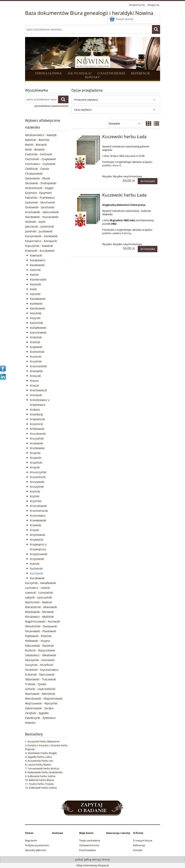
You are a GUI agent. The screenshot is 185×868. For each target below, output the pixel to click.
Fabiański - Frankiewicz (40, 198)
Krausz (34, 381)
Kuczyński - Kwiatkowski (41, 583)
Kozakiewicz (38, 260)
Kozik (33, 289)
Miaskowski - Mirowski (39, 612)
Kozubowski (38, 308)
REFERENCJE (141, 73)
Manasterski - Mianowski (41, 607)
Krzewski (36, 525)
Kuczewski (37, 573)
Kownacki (36, 255)
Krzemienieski (39, 511)
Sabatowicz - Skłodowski (41, 655)
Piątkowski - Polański (38, 636)
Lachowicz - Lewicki (38, 588)
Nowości (30, 723)
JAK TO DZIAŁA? (80, 73)
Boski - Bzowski (35, 149)
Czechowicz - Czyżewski (40, 164)
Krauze (34, 385)
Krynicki (35, 491)
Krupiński (36, 463)
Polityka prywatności (37, 845)
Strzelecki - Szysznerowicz (42, 670)
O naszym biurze (143, 840)
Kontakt (138, 850)
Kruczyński (37, 438)
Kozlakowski (38, 299)
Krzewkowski (38, 520)
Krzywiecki (37, 540)
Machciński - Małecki (38, 602)
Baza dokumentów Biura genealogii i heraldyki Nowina (89, 13)
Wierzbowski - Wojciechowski (44, 699)
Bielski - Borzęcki (36, 145)
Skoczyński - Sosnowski (40, 660)
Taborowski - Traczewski (41, 679)
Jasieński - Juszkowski (39, 231)
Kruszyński (37, 487)
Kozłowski (36, 304)
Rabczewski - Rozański (39, 646)
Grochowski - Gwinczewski (42, 212)
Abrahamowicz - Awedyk (41, 135)
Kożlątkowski (38, 328)
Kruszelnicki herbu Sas (40, 761)
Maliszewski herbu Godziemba (45, 772)
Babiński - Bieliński (37, 140)
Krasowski (36, 371)
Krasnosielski (38, 366)
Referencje (139, 845)
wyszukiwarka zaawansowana (51, 106)
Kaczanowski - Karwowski (41, 236)
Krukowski (36, 443)
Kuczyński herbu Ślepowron (44, 741)
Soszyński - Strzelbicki (39, 665)
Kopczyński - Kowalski (39, 246)
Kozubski (36, 313)
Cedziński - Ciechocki (39, 154)
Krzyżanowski (39, 554)
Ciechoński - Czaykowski (41, 159)
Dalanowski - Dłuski (38, 178)
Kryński (35, 496)
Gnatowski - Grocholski (40, 207)
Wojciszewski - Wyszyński (41, 703)
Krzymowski (38, 535)
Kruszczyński (38, 472)
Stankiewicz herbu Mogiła (42, 753)
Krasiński (36, 361)
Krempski (36, 395)
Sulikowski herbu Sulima (41, 776)
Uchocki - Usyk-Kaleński (40, 689)
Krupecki (36, 458)
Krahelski (36, 337)
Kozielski (35, 284)
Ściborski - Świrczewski (40, 674)
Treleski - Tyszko (36, 684)
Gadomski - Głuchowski (40, 202)
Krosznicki (36, 424)
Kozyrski (35, 318)
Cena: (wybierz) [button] (83, 110)
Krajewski (36, 347)
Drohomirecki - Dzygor (39, 188)
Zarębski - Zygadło (37, 713)
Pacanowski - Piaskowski (41, 631)
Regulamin (31, 840)
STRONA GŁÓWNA (48, 73)
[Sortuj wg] (125, 124)
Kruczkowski (38, 434)
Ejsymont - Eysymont (38, 193)
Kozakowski (37, 265)
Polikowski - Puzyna (38, 641)
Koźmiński (36, 323)
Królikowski (37, 429)
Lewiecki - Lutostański (39, 593)
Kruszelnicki (38, 477)
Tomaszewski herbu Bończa (43, 768)
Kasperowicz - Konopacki (41, 241)
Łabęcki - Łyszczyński (38, 597)
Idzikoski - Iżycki (35, 222)
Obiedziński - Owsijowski (41, 626)
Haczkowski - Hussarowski (42, 217)
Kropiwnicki (37, 419)
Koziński (35, 294)
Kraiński (35, 342)
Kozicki (34, 275)
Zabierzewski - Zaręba (39, 708)
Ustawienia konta (89, 845)
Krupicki (35, 453)
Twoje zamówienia (90, 840)
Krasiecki (36, 357)
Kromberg (36, 414)
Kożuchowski (38, 332)
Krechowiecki (38, 390)
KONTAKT (92, 77)
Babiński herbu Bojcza (41, 780)
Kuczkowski (37, 578)
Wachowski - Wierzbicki (40, 694)
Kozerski (35, 270)
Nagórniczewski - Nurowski (43, 621)
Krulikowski (37, 448)
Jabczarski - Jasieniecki (40, 226)
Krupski (35, 467)
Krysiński (36, 501)
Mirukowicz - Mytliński (39, 617)
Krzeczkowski (38, 506)
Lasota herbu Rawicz (39, 765)
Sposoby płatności (36, 850)
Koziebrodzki (38, 279)
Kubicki (35, 564)
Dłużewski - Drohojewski (41, 183)
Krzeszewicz (38, 516)
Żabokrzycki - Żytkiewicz (40, 718)
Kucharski (36, 568)
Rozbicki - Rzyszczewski (40, 650)
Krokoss (35, 410)
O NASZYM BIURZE (111, 73)
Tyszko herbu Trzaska (41, 784)
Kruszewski (37, 482)
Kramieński (37, 352)
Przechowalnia (87, 850)
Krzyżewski (37, 559)
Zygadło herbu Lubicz (40, 757)
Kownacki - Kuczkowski (40, 251)
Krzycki (34, 530)
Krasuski (35, 376)
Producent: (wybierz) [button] (86, 100)
